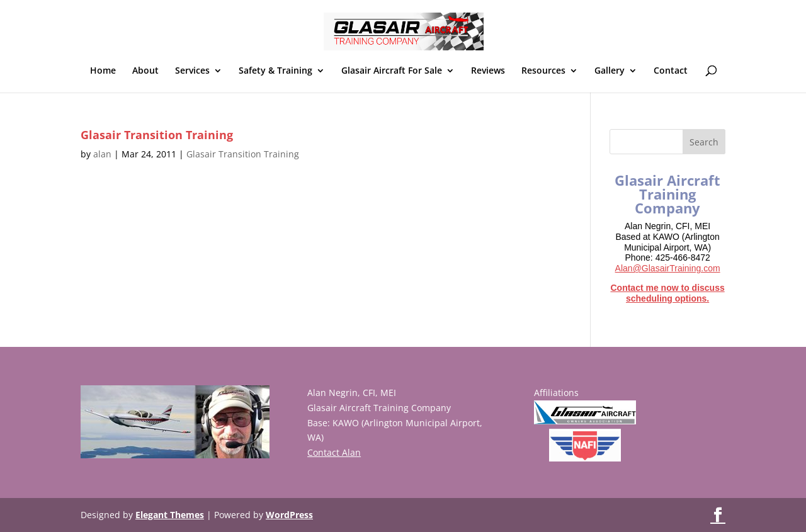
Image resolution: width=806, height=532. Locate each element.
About (145, 71)
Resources (543, 71)
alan (102, 154)
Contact (671, 71)
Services (192, 71)
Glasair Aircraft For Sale (392, 71)
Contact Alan (334, 452)
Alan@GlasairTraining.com (668, 268)
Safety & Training (275, 71)
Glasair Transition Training (157, 135)
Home (103, 71)
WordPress (289, 515)
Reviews (488, 71)
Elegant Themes (170, 515)
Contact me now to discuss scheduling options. (667, 293)
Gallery (610, 71)
